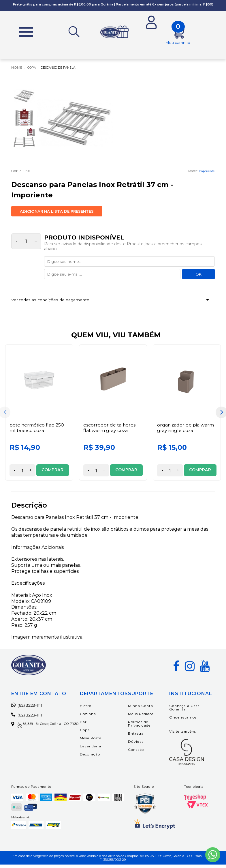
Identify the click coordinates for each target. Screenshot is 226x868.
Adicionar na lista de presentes (57, 213)
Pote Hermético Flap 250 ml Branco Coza (37, 431)
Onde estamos (185, 721)
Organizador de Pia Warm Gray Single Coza (186, 431)
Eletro (92, 709)
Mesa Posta (97, 742)
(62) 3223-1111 (30, 709)
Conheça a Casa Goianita (187, 711)
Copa (91, 734)
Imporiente (206, 172)
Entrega (142, 737)
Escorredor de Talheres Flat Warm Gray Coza (110, 431)
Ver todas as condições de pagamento (55, 303)
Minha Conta (147, 709)
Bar (90, 726)
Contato (142, 753)
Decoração (96, 758)
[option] (39, 416)
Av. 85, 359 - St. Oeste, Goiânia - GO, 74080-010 (45, 730)
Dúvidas (142, 745)
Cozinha (94, 718)
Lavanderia (97, 750)
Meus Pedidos (147, 718)
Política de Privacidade (146, 727)
